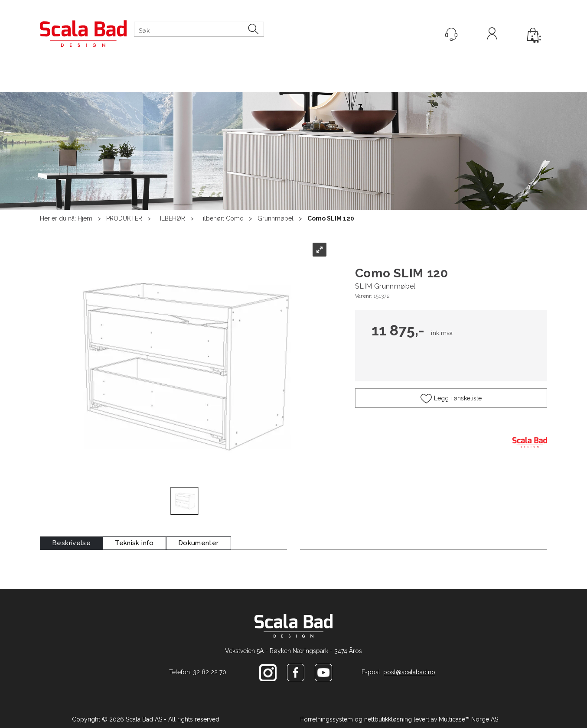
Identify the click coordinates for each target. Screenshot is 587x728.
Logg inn (492, 35)
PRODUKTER (124, 218)
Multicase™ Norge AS (468, 719)
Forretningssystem (327, 719)
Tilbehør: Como (221, 218)
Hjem (85, 218)
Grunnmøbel (276, 218)
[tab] (71, 543)
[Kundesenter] (451, 34)
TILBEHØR (171, 218)
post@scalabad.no (409, 672)
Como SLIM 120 (331, 218)
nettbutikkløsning (388, 719)
